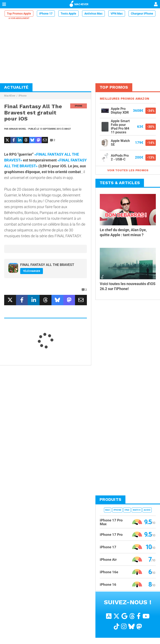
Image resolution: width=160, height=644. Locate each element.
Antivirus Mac (93, 14)
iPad (127, 510)
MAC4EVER (79, 4)
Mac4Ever (10, 96)
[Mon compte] (156, 5)
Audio (147, 510)
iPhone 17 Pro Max (111, 522)
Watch (137, 510)
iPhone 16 (108, 584)
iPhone (22, 96)
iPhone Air (108, 560)
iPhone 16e (109, 572)
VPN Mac (117, 14)
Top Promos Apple (19, 14)
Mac (108, 510)
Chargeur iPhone (142, 14)
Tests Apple (68, 14)
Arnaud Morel (18, 129)
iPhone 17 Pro (111, 535)
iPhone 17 (46, 14)
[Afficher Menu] (4, 4)
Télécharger (32, 271)
